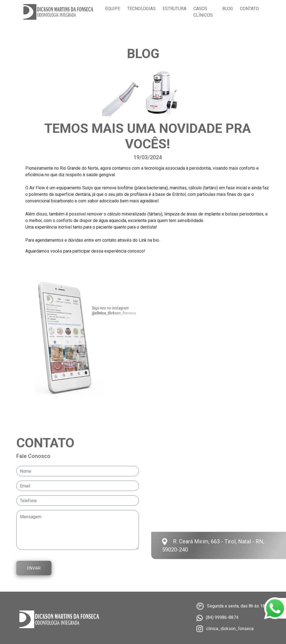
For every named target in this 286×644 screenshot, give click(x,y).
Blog (228, 9)
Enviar (34, 568)
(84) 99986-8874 (222, 617)
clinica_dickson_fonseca (230, 629)
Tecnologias (141, 9)
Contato (249, 9)
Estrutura (174, 9)
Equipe (113, 9)
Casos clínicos (203, 12)
